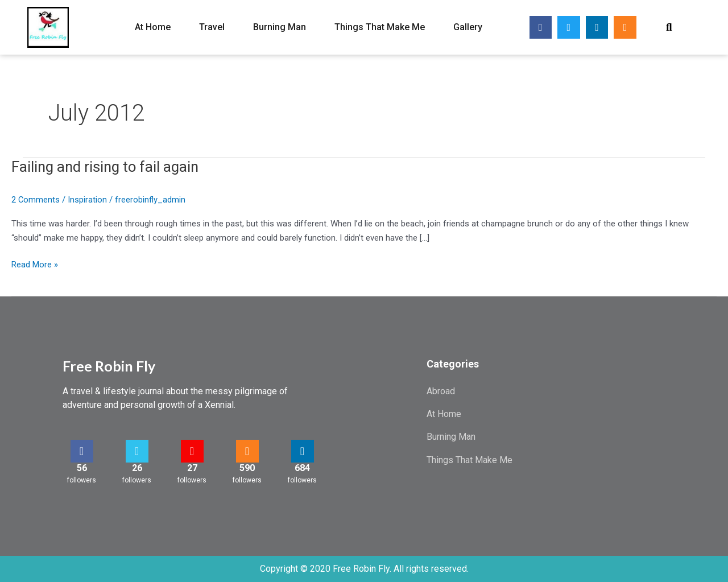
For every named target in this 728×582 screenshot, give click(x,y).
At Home (153, 27)
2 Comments (36, 200)
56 (82, 468)
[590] (247, 451)
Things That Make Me (380, 27)
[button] (669, 28)
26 (137, 468)
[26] (137, 451)
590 (247, 468)
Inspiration (88, 200)
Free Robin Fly (109, 366)
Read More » (35, 264)
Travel (212, 27)
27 (192, 468)
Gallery (468, 27)
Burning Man (280, 27)
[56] (82, 451)
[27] (192, 451)
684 (302, 468)
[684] (303, 451)
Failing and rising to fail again (106, 167)
